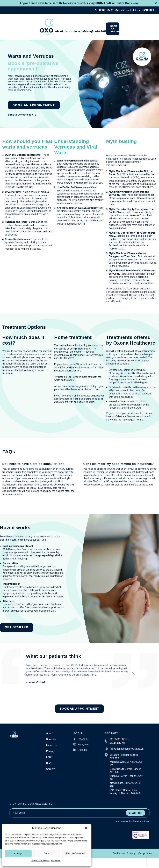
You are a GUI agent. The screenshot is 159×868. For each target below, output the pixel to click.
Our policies (145, 863)
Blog (49, 770)
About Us (50, 29)
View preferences (75, 854)
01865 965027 (115, 10)
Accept (18, 854)
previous (19, 683)
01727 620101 (143, 10)
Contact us (113, 29)
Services (66, 29)
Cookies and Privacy (40, 861)
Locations (82, 29)
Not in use (56, 861)
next (140, 683)
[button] (86, 828)
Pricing (97, 29)
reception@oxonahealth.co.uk (126, 757)
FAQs (125, 29)
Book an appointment (142, 28)
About (50, 742)
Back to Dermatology (19, 111)
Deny (47, 854)
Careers (50, 776)
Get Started (15, 637)
